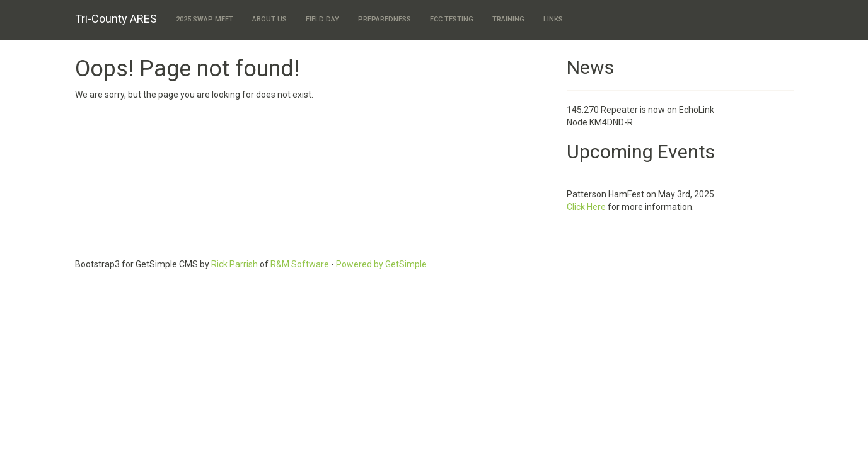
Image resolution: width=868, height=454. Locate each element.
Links (553, 19)
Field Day (322, 19)
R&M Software (300, 264)
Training (508, 19)
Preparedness (385, 19)
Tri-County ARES (116, 19)
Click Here (586, 207)
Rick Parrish (234, 264)
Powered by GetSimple (381, 264)
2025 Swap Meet (205, 19)
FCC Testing (452, 19)
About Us (269, 19)
